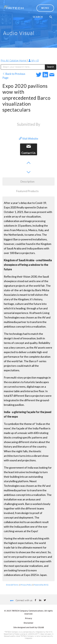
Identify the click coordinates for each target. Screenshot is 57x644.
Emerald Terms (12, 585)
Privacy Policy (26, 585)
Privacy (29, 619)
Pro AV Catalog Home (14, 61)
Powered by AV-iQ (41, 585)
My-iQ (34, 61)
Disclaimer (28, 623)
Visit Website (29, 138)
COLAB (41, 628)
